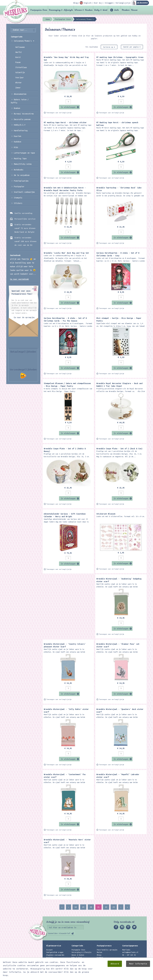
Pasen (18, 62)
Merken (126, 10)
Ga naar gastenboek (19, 279)
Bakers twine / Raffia (20, 101)
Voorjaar (20, 77)
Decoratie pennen (22, 119)
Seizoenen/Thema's (24, 41)
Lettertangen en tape (24, 153)
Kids (16, 147)
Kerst (18, 57)
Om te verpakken (22, 175)
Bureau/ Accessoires (24, 114)
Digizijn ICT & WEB (136, 977)
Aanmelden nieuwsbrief (59, 933)
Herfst (19, 52)
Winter (19, 82)
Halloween (20, 47)
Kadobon (18, 142)
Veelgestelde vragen (55, 952)
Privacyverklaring (54, 963)
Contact (49, 960)
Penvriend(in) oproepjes (107, 950)
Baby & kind (101, 10)
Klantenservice (54, 946)
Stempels (18, 198)
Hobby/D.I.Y (20, 125)
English (49, 958)
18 (76, 907)
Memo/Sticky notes (23, 164)
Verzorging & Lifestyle (61, 10)
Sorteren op (109, 47)
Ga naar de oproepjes (24, 317)
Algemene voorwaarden (55, 955)
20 (91, 907)
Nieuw (134, 10)
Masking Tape (20, 158)
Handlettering (21, 130)
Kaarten (18, 136)
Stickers (18, 203)
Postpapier (19, 186)
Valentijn (20, 72)
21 (98, 907)
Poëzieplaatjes (21, 181)
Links (99, 960)
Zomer (18, 88)
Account (49, 950)
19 (83, 907)
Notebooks (19, 170)
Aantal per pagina (132, 47)
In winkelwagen (68, 107)
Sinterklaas (21, 67)
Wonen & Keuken (83, 10)
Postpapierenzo (104, 946)
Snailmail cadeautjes (24, 192)
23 (114, 907)
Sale (116, 10)
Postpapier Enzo (39, 10)
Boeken (17, 108)
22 (106, 907)
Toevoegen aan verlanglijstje (59, 113)
